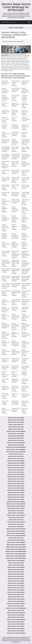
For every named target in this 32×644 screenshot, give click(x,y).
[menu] (29, 22)
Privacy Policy (16, 638)
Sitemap (4, 638)
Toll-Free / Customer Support (16, 28)
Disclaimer (9, 638)
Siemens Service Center (9, 22)
